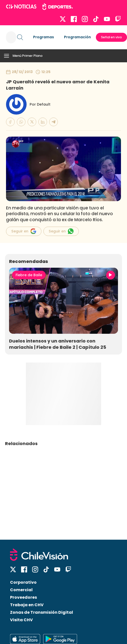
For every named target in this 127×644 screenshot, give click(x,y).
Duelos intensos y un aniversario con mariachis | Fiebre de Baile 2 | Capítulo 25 (58, 344)
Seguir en (24, 231)
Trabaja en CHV (27, 605)
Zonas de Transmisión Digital (42, 612)
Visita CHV (21, 620)
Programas (44, 37)
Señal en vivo (111, 37)
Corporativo (23, 582)
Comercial (21, 590)
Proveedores (23, 597)
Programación (77, 37)
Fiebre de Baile (29, 275)
